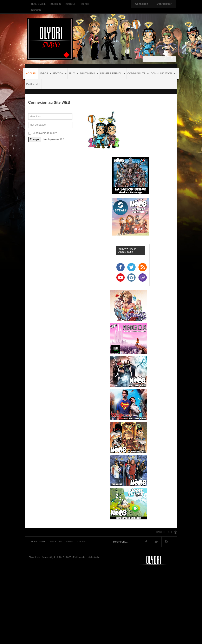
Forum (85, 4)
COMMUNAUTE (138, 74)
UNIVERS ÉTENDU (113, 74)
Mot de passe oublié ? (54, 139)
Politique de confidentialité (86, 557)
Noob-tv (158, 560)
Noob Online (38, 4)
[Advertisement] (102, 605)
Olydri (53, 557)
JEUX (73, 74)
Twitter (156, 542)
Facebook (146, 542)
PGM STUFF (33, 84)
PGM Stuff (71, 4)
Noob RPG (55, 4)
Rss (167, 542)
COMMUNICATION (163, 74)
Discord (36, 10)
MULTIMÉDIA (89, 74)
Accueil (32, 74)
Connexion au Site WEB (49, 102)
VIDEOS (45, 74)
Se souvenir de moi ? (43, 133)
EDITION (60, 74)
